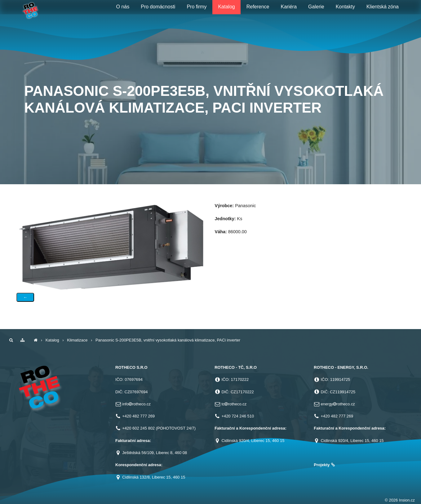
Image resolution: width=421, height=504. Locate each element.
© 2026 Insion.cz (400, 500)
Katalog (52, 340)
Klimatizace (77, 340)
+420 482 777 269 (138, 416)
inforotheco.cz (136, 404)
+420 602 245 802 (138, 428)
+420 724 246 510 (238, 416)
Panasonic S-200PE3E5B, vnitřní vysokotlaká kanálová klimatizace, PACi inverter (168, 340)
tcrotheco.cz (234, 404)
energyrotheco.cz (338, 404)
